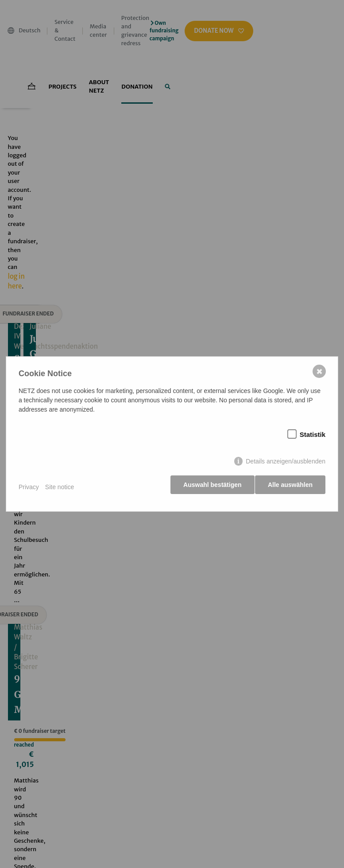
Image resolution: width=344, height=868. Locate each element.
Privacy (30, 487)
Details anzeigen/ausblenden (285, 464)
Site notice (60, 487)
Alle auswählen (289, 487)
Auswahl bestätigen (209, 487)
